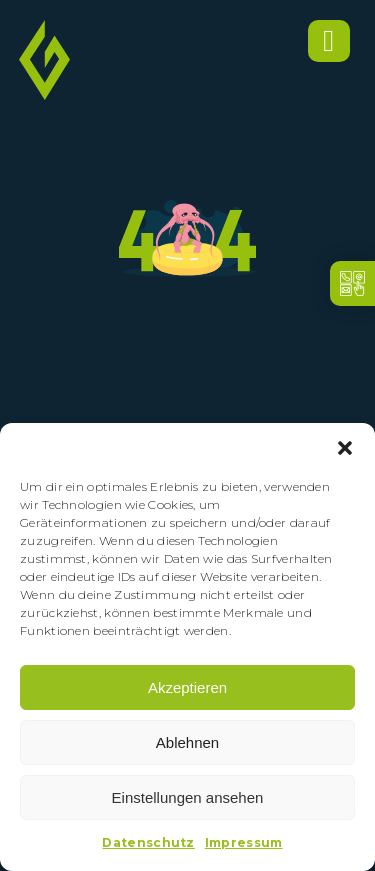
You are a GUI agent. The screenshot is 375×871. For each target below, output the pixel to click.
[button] (345, 448)
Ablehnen (187, 742)
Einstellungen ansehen (188, 797)
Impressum (244, 842)
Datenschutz (148, 842)
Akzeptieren (187, 687)
